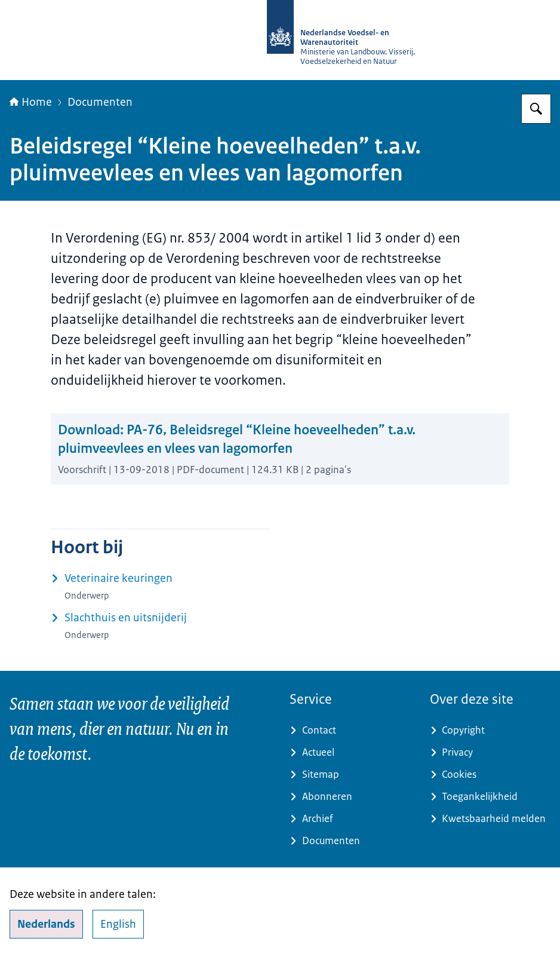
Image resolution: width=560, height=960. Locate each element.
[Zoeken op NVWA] (536, 109)
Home (31, 102)
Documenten (100, 102)
